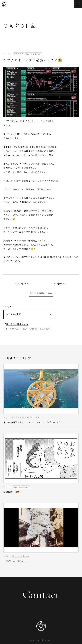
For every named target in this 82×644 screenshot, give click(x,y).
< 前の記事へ (22, 284)
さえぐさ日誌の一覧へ (41, 293)
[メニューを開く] (78, 4)
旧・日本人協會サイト (17, 324)
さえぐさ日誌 (20, 25)
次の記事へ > (60, 284)
